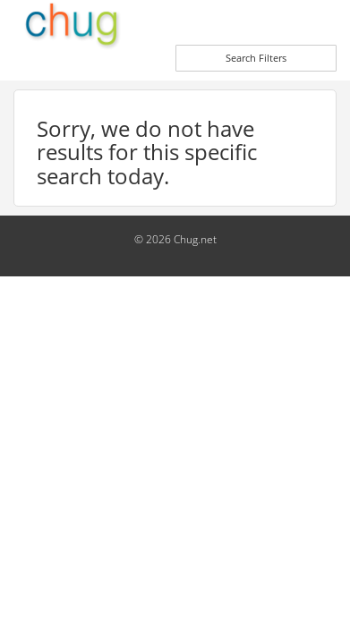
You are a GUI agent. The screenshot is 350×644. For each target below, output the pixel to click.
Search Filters (256, 58)
